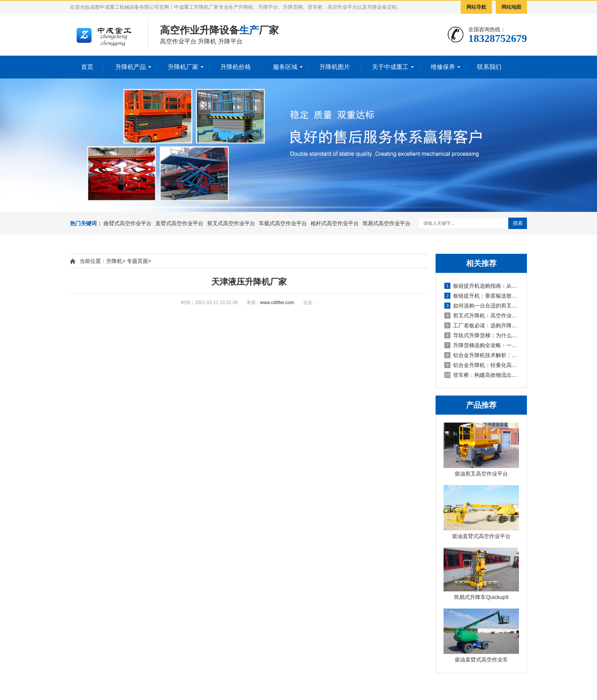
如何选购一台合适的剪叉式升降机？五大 (482, 306)
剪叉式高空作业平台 (231, 223)
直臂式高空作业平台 (179, 223)
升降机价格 (236, 67)
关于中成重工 (390, 67)
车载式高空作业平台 (283, 223)
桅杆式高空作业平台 (335, 223)
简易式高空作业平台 (386, 223)
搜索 (518, 223)
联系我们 (489, 67)
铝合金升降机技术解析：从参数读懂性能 (482, 355)
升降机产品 (131, 67)
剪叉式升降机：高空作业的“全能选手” (482, 316)
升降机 (114, 261)
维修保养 (443, 67)
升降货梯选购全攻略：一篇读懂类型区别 (482, 345)
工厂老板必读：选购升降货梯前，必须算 (482, 325)
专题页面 (137, 261)
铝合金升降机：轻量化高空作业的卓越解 (482, 365)
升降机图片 (335, 67)
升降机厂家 (183, 67)
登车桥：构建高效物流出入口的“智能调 (482, 375)
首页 (87, 67)
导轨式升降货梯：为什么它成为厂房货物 (482, 335)
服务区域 (285, 67)
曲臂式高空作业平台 (128, 223)
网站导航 (476, 7)
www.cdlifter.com (277, 303)
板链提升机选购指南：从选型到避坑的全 (482, 286)
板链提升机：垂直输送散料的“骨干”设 (482, 296)
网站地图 (511, 7)
